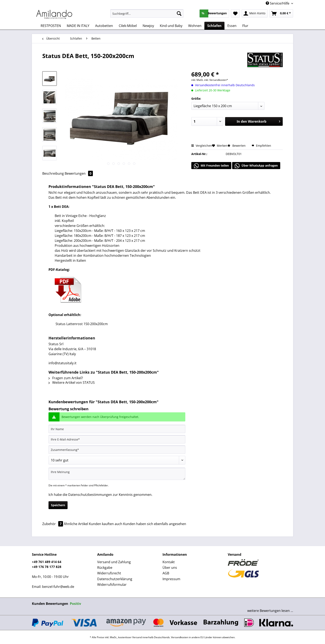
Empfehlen (261, 146)
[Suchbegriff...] (147, 13)
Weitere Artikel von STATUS (72, 383)
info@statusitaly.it (62, 363)
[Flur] (245, 26)
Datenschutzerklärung (115, 579)
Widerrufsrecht (109, 573)
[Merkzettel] (235, 13)
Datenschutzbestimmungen (90, 495)
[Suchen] (179, 13)
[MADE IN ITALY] (78, 26)
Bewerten (237, 146)
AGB (166, 573)
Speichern (58, 505)
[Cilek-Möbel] (128, 26)
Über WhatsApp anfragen (256, 166)
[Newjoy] (148, 26)
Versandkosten (180, 637)
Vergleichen (202, 146)
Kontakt (169, 562)
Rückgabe (105, 568)
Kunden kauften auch (106, 524)
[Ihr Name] (117, 429)
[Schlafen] (214, 26)
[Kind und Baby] (171, 26)
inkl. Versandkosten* (216, 80)
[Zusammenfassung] (117, 450)
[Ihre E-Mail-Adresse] (117, 439)
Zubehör (53, 524)
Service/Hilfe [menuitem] (278, 3)
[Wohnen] (195, 26)
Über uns (170, 568)
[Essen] (232, 26)
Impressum (171, 579)
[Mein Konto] (255, 13)
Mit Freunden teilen (211, 166)
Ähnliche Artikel (76, 524)
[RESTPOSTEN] (51, 26)
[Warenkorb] (281, 13)
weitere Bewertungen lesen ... (270, 611)
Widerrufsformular (112, 585)
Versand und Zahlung (114, 562)
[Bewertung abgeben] (117, 460)
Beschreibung (53, 173)
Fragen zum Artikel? (66, 378)
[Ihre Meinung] (117, 474)
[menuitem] (147, 15)
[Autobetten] (104, 26)
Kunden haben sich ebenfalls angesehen (155, 524)
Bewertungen (79, 173)
